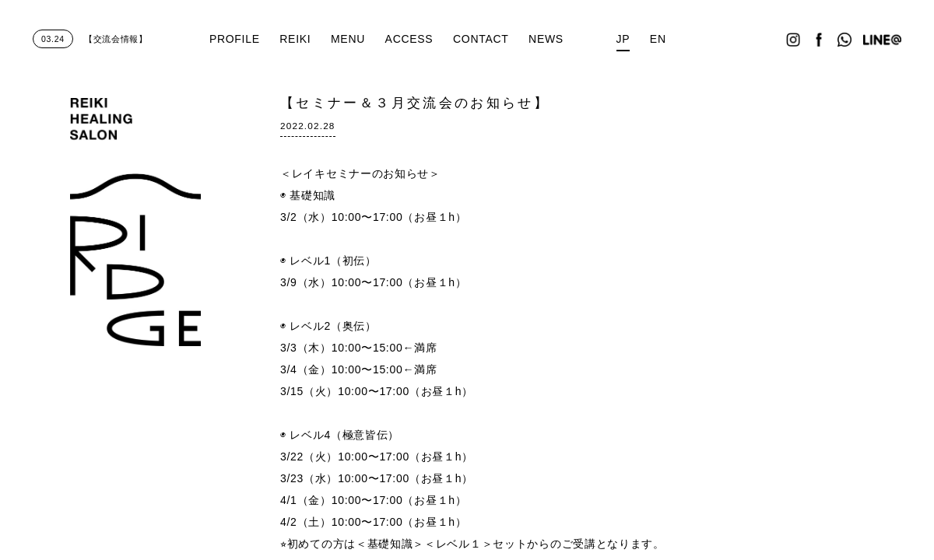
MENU (348, 39)
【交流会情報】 (90, 39)
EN (658, 39)
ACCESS (409, 39)
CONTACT (481, 39)
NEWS (546, 39)
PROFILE (235, 39)
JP (623, 39)
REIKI (295, 39)
